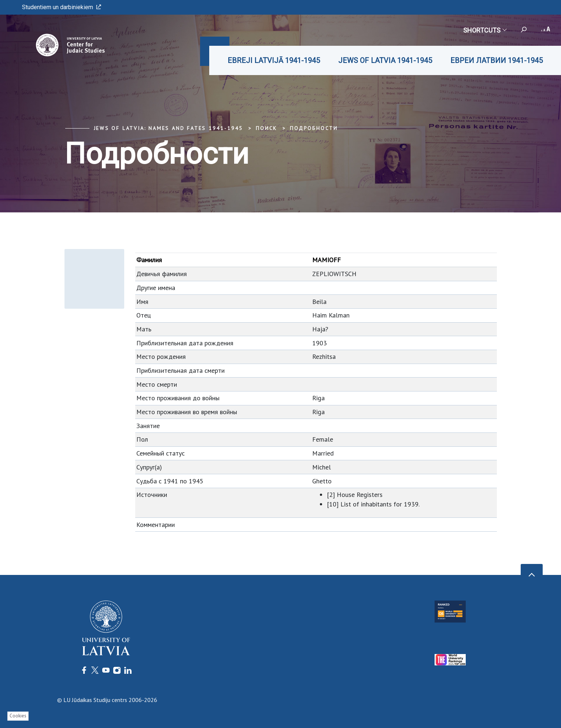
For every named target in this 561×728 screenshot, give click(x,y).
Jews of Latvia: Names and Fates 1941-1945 (169, 128)
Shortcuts (485, 30)
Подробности (314, 128)
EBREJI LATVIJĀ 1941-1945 (274, 60)
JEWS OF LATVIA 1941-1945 (385, 60)
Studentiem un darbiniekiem (62, 7)
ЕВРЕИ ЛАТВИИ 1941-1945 (497, 60)
